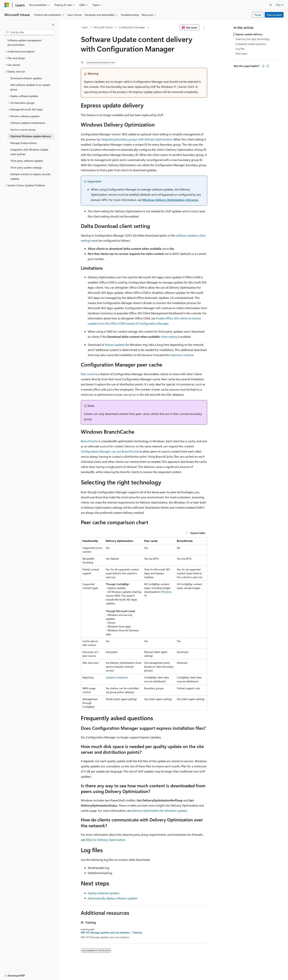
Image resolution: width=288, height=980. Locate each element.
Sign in (280, 5)
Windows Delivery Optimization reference (170, 200)
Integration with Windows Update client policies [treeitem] (29, 152)
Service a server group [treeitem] (23, 130)
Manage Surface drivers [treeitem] (24, 143)
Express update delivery (249, 34)
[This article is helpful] (263, 66)
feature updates (115, 345)
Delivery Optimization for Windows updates (160, 810)
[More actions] (204, 28)
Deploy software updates (104, 893)
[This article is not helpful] (268, 66)
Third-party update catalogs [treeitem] (26, 167)
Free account (274, 15)
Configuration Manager (132, 27)
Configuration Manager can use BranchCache (110, 451)
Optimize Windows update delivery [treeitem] (31, 136)
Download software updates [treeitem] (26, 78)
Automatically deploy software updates (113, 898)
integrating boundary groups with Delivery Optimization (136, 139)
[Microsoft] (7, 5)
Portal (258, 15)
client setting (169, 337)
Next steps (241, 53)
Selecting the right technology (253, 39)
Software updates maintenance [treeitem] (28, 123)
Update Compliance (117, 677)
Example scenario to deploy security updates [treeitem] (30, 176)
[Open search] (271, 5)
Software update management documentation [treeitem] (24, 43)
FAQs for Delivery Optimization (106, 840)
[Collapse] (53, 25)
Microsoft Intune (103, 27)
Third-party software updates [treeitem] (27, 161)
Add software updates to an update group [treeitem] (30, 87)
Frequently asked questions (251, 44)
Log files (240, 49)
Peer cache (88, 374)
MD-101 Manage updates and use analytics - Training (111, 933)
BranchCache (89, 441)
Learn (85, 27)
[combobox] (29, 32)
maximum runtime (182, 355)
